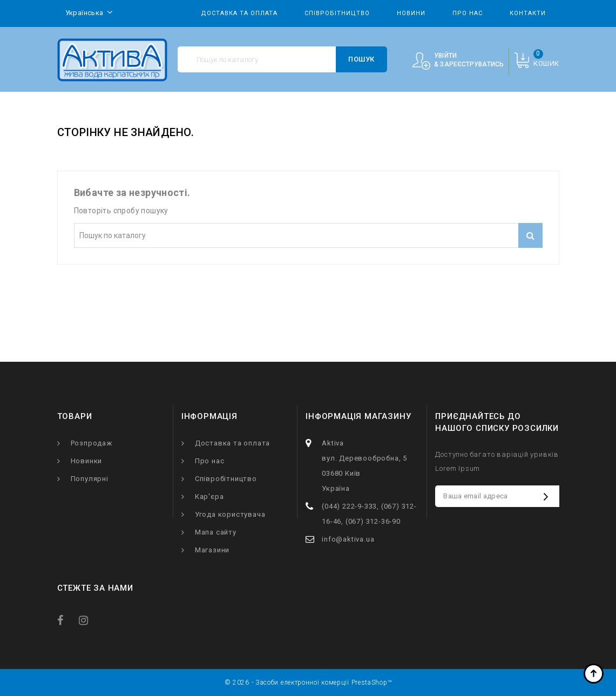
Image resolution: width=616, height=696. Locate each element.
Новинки (87, 461)
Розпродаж (92, 443)
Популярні (90, 479)
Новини (411, 13)
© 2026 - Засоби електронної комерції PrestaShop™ (308, 683)
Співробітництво (337, 13)
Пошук (361, 59)
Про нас (468, 13)
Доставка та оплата (239, 13)
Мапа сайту (216, 532)
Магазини (212, 550)
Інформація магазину (358, 416)
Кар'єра (209, 496)
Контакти (528, 13)
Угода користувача (230, 514)
